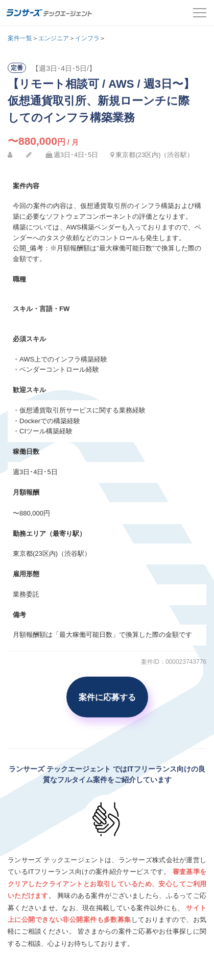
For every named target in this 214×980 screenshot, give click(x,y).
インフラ (87, 38)
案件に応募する (107, 697)
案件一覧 (20, 38)
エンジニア (54, 38)
